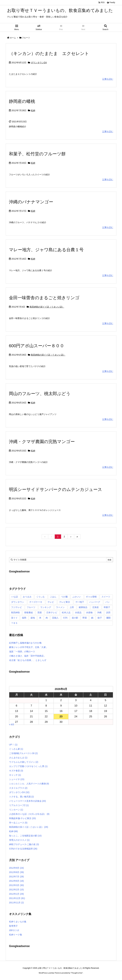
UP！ (13, 745)
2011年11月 (17, 903)
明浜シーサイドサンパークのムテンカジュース (56, 489)
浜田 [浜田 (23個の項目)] (108, 612)
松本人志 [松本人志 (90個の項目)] (66, 612)
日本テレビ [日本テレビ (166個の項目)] (52, 612)
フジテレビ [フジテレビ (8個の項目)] (17, 607)
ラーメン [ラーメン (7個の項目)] (60, 607)
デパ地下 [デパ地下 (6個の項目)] (80, 602)
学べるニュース (18, 823)
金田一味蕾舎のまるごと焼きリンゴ (44, 298)
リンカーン (16, 810)
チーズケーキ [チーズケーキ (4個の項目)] (36, 602)
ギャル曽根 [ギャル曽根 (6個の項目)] (91, 597)
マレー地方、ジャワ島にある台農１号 (46, 250)
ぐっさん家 (16, 749)
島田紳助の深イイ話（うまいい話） (47, 307)
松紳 (33, 110)
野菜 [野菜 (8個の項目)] (85, 618)
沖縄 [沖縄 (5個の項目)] (99, 612)
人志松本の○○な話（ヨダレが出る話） (29, 814)
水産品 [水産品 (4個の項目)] (78, 612)
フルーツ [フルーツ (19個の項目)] (31, 607)
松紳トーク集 (16, 935)
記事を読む (108, 79)
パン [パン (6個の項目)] (108, 602)
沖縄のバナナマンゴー (31, 202)
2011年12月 (17, 898)
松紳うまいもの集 (18, 922)
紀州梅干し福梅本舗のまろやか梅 (25, 643)
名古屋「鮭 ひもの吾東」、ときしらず (28, 660)
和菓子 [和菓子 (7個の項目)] (107, 607)
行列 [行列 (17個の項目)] (65, 618)
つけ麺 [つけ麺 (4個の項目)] (64, 597)
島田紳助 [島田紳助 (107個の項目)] (15, 612)
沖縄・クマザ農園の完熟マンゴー (42, 442)
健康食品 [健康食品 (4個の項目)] (83, 607)
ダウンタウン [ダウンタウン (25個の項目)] (18, 602)
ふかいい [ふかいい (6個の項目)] (77, 597)
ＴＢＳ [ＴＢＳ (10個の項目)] (14, 623)
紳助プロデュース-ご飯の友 (24, 844)
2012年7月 (17, 877)
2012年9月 (17, 868)
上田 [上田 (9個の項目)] (72, 607)
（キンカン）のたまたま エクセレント (49, 54)
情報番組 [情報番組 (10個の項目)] (29, 612)
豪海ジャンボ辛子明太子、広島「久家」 (29, 647)
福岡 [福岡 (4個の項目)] (24, 618)
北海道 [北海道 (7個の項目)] (95, 607)
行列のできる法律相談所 (23, 849)
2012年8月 (17, 872)
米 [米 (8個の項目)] (40, 618)
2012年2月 (17, 890)
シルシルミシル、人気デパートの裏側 (29, 784)
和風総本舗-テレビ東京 (22, 818)
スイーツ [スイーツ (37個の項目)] (106, 597)
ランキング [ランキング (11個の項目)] (46, 607)
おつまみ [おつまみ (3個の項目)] (27, 597)
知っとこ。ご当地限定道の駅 (25, 836)
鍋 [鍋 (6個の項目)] (92, 618)
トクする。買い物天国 (22, 797)
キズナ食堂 (16, 771)
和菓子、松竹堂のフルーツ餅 (37, 154)
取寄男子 (13, 926)
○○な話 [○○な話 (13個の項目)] (15, 597)
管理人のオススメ (19, 840)
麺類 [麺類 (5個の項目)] (108, 618)
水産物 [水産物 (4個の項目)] (89, 612)
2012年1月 (17, 894)
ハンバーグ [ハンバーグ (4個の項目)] (95, 602)
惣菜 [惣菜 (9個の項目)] (40, 612)
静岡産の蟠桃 (22, 101)
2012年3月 (17, 885)
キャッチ (15, 775)
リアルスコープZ (19, 805)
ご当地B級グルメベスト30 (23, 753)
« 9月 (12, 724)
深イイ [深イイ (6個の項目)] (14, 618)
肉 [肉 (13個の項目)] (47, 618)
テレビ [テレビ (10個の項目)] (51, 602)
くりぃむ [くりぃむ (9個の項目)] (41, 597)
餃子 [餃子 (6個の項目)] (100, 618)
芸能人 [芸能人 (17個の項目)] (55, 618)
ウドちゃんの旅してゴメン (24, 762)
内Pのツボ (14, 930)
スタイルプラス (18, 788)
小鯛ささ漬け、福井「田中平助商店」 (27, 656)
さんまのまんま (18, 758)
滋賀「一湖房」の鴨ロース (22, 652)
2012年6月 (17, 881)
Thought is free (77, 973)
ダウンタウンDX (39, 63)
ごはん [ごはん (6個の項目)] (53, 597)
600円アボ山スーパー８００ (37, 346)
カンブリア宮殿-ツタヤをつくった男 (28, 766)
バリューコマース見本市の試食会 (28, 801)
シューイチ (17, 779)
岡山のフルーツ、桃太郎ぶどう (40, 394)
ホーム (13, 38)
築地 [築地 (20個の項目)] (33, 618)
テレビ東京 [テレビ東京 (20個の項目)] (65, 602)
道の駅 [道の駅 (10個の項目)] (75, 618)
